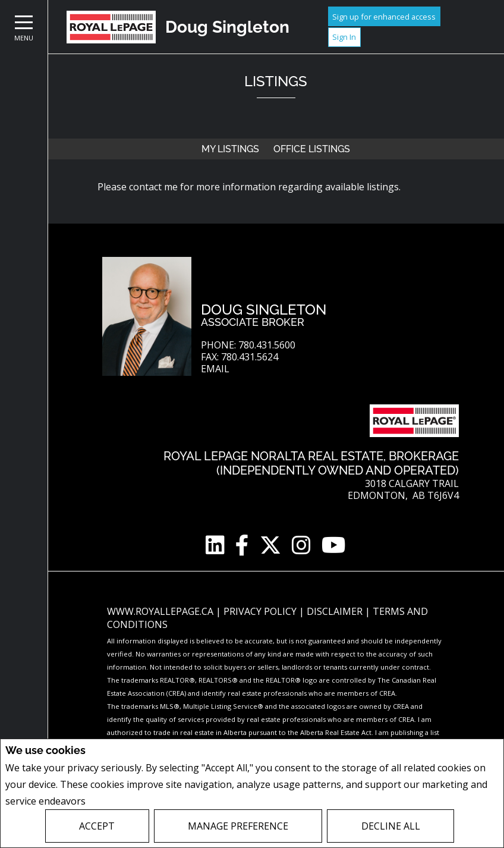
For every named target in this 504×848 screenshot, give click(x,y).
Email (215, 369)
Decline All (391, 826)
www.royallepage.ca (160, 611)
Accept (97, 826)
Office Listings (312, 149)
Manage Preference (238, 826)
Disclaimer (336, 611)
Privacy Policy (120, 801)
